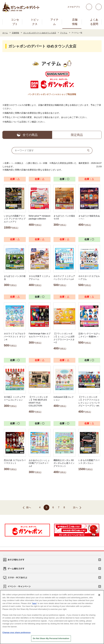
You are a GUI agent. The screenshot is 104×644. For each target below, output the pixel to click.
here (34, 603)
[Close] (99, 595)
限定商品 (77, 135)
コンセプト (15, 22)
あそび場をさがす (16, 560)
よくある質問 (94, 22)
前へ (29, 507)
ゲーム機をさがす (16, 569)
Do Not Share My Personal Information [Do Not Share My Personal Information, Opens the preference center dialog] (51, 638)
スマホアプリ (74, 7)
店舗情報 (75, 22)
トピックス (35, 22)
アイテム (54, 22)
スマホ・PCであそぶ (17, 577)
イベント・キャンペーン (19, 586)
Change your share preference (16, 632)
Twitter (89, 7)
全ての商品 (30, 135)
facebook (99, 7)
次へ (75, 507)
